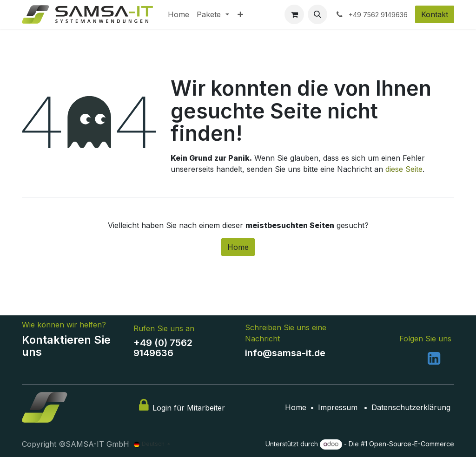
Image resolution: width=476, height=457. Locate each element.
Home (238, 247)
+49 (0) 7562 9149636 (163, 348)
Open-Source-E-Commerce (412, 444)
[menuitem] (178, 14)
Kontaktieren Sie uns (66, 346)
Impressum (338, 407)
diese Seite (404, 169)
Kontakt (435, 14)
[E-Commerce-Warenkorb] (294, 14)
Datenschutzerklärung (411, 407)
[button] (317, 14)
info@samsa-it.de (285, 353)
